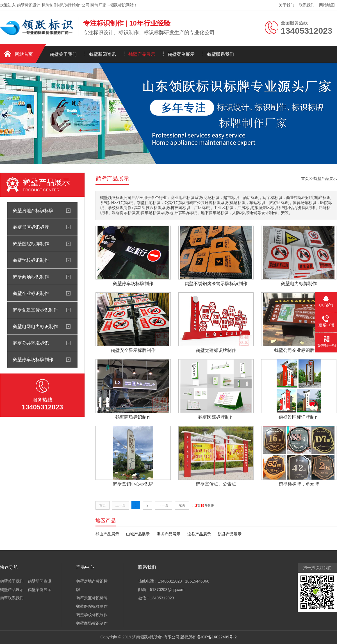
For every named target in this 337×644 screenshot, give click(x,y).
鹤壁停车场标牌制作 (33, 359)
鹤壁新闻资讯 (103, 54)
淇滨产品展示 (168, 534)
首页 (305, 178)
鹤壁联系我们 (220, 54)
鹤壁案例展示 (181, 54)
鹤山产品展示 (107, 534)
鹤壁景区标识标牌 (31, 227)
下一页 (163, 505)
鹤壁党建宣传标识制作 (35, 310)
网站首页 (24, 54)
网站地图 (327, 5)
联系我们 (307, 5)
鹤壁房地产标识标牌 (33, 210)
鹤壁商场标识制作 (31, 277)
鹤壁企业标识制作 (31, 293)
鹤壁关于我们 (63, 54)
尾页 (182, 505)
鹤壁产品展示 (142, 54)
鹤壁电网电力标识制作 (35, 326)
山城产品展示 (138, 534)
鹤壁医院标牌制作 (31, 244)
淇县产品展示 (230, 534)
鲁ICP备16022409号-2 (217, 637)
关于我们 (286, 5)
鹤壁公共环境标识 (31, 343)
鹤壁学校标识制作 (31, 260)
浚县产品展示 (199, 534)
